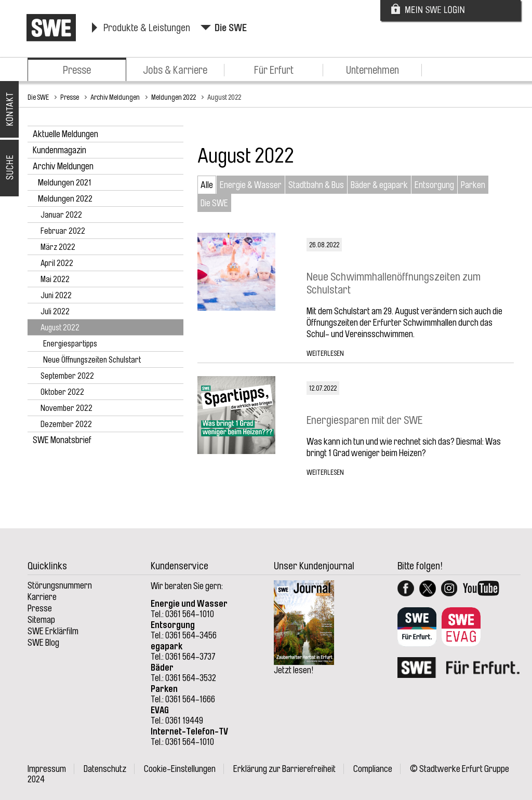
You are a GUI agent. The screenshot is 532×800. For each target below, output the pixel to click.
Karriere (42, 597)
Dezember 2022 (66, 424)
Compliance (373, 769)
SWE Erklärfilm (53, 631)
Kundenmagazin (59, 150)
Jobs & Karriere (175, 70)
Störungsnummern (60, 585)
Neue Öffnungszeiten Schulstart (92, 360)
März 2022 (58, 247)
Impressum (47, 769)
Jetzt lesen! (294, 670)
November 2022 (66, 408)
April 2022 (57, 263)
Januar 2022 (61, 215)
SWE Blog (43, 643)
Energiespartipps (70, 344)
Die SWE (231, 28)
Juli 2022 (55, 312)
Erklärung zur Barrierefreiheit (284, 769)
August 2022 (224, 97)
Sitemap (41, 620)
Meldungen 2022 (174, 97)
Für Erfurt (274, 70)
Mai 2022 (55, 279)
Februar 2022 (63, 231)
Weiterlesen (325, 353)
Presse (77, 70)
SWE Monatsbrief (62, 440)
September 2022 (67, 376)
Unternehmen (373, 70)
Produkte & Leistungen (147, 28)
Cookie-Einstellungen (180, 769)
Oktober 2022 (62, 392)
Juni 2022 (56, 296)
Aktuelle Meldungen (65, 134)
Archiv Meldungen (115, 97)
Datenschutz (105, 769)
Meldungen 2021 (65, 183)
